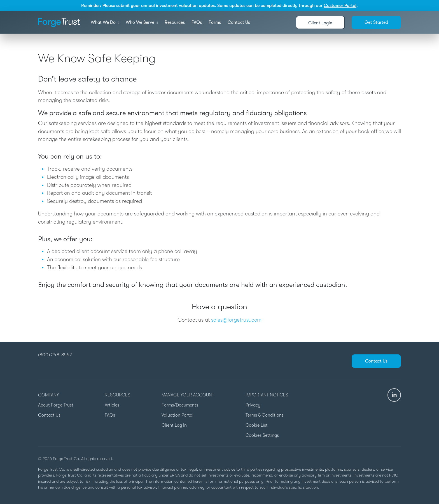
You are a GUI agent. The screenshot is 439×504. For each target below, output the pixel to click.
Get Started (376, 22)
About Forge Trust (56, 405)
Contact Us (239, 22)
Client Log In (174, 425)
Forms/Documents (180, 405)
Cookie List (257, 425)
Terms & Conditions (265, 415)
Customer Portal (340, 6)
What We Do (105, 22)
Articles (112, 405)
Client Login (320, 23)
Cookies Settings (262, 435)
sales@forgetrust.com (236, 320)
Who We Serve (142, 22)
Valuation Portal (178, 415)
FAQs (197, 22)
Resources (175, 22)
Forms (215, 22)
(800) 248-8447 (55, 355)
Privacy (253, 405)
